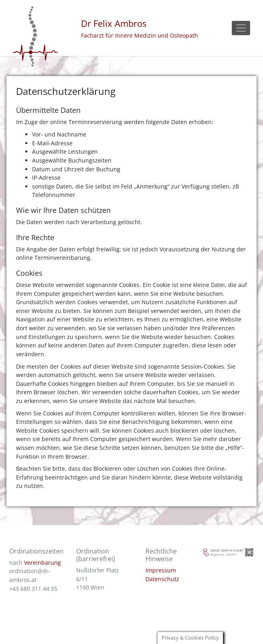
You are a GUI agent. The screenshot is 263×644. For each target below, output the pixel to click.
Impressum (161, 570)
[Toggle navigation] (241, 28)
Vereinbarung (42, 563)
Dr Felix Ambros (114, 23)
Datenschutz (162, 579)
